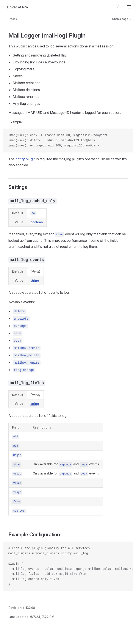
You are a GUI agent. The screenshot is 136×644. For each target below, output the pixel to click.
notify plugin (26, 159)
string (35, 280)
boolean (37, 222)
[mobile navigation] (129, 7)
